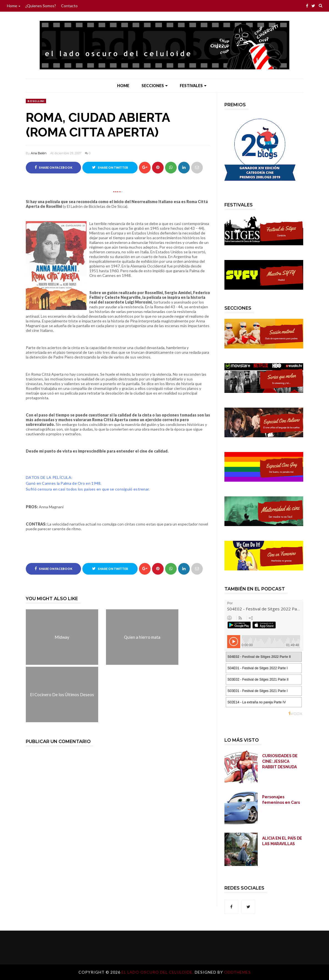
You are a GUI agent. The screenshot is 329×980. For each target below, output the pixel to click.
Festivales (193, 86)
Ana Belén (39, 153)
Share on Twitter (110, 167)
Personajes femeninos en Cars (281, 800)
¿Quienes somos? (41, 6)
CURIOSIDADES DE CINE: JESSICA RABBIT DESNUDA (280, 761)
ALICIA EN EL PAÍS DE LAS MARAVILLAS (282, 841)
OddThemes (237, 972)
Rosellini (36, 101)
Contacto (69, 6)
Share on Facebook (54, 167)
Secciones (155, 86)
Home (14, 6)
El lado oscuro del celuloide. (158, 972)
